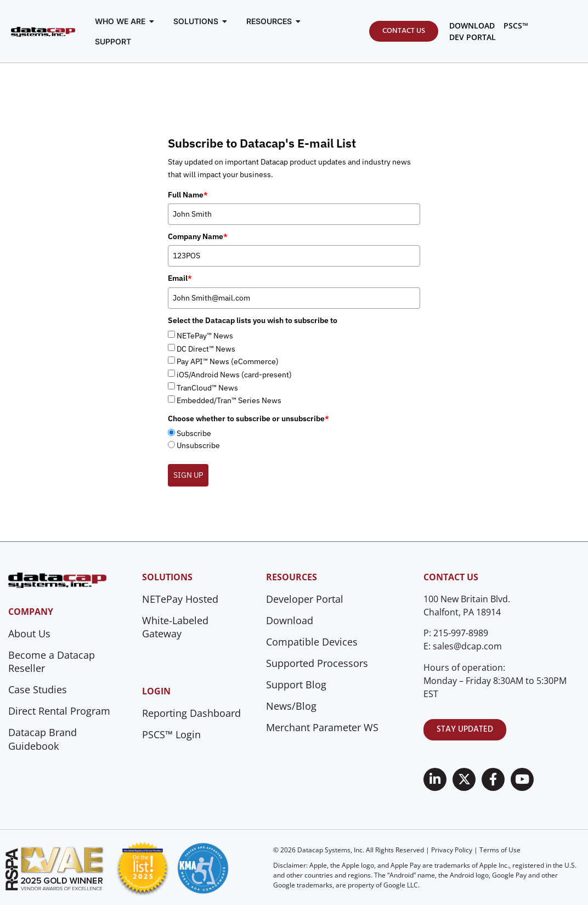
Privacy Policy (452, 850)
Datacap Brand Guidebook (43, 739)
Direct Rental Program (59, 711)
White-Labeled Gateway (175, 627)
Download (290, 620)
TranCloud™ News (207, 388)
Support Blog (296, 685)
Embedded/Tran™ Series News (229, 400)
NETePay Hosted (180, 599)
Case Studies (38, 689)
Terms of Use (500, 850)
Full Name (188, 195)
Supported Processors (317, 663)
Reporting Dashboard (191, 713)
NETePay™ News (205, 336)
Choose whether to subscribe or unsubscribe (248, 418)
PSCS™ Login (171, 734)
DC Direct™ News (206, 349)
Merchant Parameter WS (322, 727)
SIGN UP (188, 475)
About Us (29, 633)
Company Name (198, 236)
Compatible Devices (312, 642)
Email (180, 278)
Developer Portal (305, 599)
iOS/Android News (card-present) (234, 375)
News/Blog (291, 706)
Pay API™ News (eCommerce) (228, 361)
